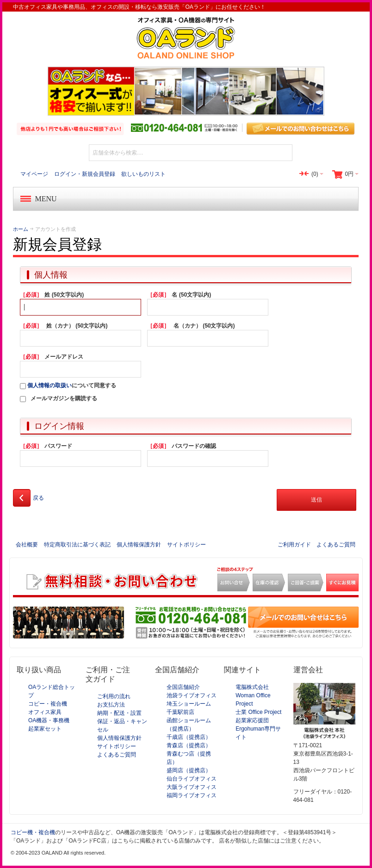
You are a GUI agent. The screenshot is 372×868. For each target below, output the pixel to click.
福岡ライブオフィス (192, 795)
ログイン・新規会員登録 (85, 174)
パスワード (46, 446)
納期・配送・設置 (119, 713)
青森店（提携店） (189, 745)
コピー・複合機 (48, 704)
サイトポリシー (186, 545)
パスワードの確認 (182, 446)
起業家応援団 (252, 720)
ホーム (21, 229)
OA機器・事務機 (49, 720)
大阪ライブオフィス (192, 787)
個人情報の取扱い (50, 385)
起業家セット (45, 729)
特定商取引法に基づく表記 (77, 545)
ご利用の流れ (114, 696)
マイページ (34, 174)
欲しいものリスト (143, 174)
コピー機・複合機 (33, 832)
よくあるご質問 (336, 545)
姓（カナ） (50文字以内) (64, 326)
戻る (28, 498)
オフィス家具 (45, 712)
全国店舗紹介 (183, 687)
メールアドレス (52, 357)
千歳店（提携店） (189, 737)
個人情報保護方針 (139, 545)
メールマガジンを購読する (64, 398)
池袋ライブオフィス (192, 695)
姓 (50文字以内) (52, 295)
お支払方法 (111, 705)
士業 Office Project (258, 712)
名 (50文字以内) (179, 295)
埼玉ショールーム (189, 704)
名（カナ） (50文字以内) (191, 326)
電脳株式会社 (252, 687)
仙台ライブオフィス (192, 779)
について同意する (68, 385)
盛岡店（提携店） (189, 770)
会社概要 (27, 545)
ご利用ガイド (294, 545)
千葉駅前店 (180, 712)
